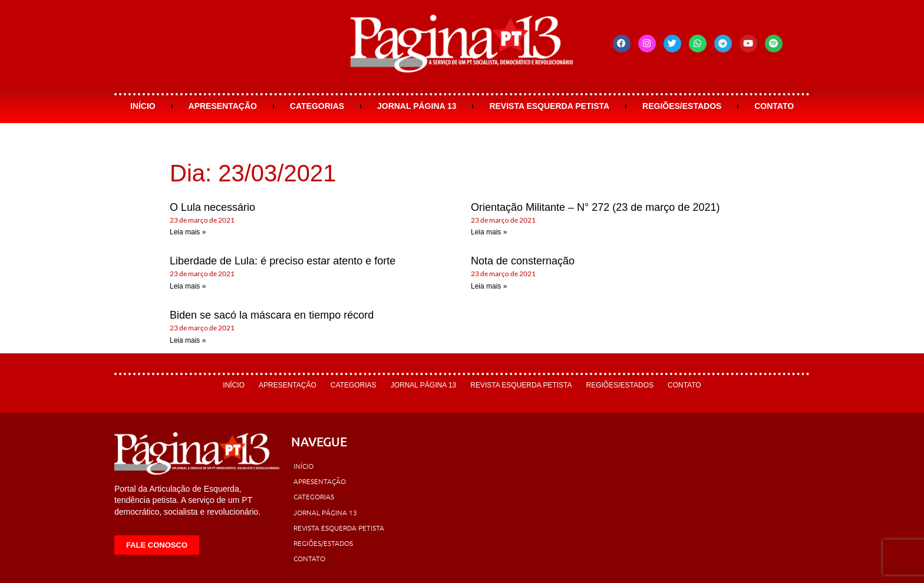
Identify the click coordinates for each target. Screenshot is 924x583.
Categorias (317, 106)
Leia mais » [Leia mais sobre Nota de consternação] (489, 286)
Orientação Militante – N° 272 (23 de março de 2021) (595, 207)
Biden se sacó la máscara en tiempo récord (272, 315)
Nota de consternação (523, 261)
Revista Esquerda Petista (549, 106)
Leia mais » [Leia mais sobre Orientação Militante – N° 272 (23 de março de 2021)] (489, 232)
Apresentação (223, 106)
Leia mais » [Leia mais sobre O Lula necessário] (188, 232)
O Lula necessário (212, 207)
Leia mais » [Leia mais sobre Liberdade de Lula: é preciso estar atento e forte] (188, 286)
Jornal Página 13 (417, 106)
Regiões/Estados (682, 106)
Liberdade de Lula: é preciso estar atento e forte (283, 261)
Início (143, 106)
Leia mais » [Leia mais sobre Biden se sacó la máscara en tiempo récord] (188, 340)
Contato (774, 106)
